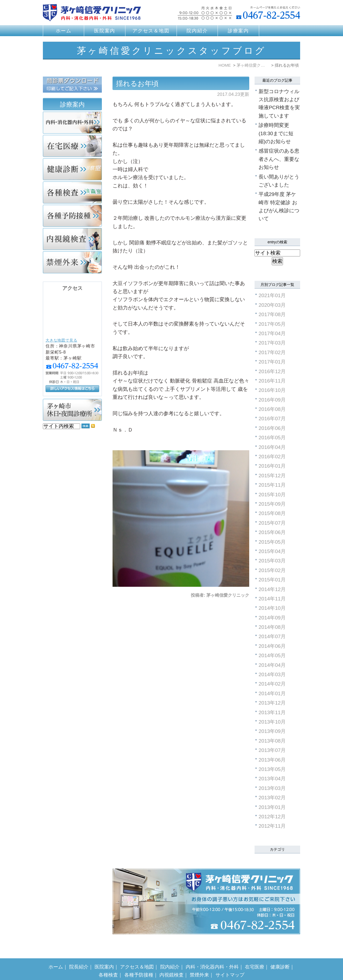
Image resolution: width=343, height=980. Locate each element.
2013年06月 (272, 760)
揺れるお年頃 (137, 84)
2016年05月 (272, 438)
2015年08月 (272, 513)
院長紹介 (79, 956)
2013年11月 (272, 712)
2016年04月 (272, 447)
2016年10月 (272, 390)
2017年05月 (272, 324)
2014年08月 (272, 627)
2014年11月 (272, 599)
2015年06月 (272, 532)
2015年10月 (272, 495)
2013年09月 (272, 731)
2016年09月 (272, 400)
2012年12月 (272, 817)
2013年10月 (272, 722)
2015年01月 (272, 580)
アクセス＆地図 (151, 31)
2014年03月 (272, 674)
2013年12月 (272, 703)
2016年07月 (272, 419)
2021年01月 (272, 295)
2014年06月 (272, 646)
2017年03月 (272, 343)
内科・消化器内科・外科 (212, 956)
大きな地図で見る (61, 340)
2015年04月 (272, 551)
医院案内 (105, 31)
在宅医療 (255, 956)
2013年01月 (272, 807)
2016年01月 (272, 466)
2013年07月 (272, 750)
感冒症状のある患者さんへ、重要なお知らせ (279, 159)
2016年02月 (272, 457)
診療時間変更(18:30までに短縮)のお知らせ (276, 133)
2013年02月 (272, 798)
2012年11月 (272, 826)
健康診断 (280, 956)
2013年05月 (272, 769)
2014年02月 (272, 684)
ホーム (64, 31)
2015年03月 (272, 561)
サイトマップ (230, 964)
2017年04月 (272, 333)
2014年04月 (272, 665)
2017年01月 (272, 362)
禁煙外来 (199, 964)
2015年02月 (272, 570)
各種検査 (108, 964)
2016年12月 (272, 371)
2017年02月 (272, 352)
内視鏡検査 (171, 964)
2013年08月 (272, 741)
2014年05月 (272, 655)
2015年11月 (272, 485)
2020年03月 (272, 305)
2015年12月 (272, 476)
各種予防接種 (139, 964)
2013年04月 (272, 779)
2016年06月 (272, 428)
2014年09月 (272, 618)
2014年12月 (272, 589)
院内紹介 (197, 31)
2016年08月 (272, 409)
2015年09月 (272, 504)
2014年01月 (272, 693)
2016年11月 (272, 381)
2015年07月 (272, 523)
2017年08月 (272, 314)
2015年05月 (272, 542)
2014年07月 (272, 636)
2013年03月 (272, 788)
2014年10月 (272, 608)
